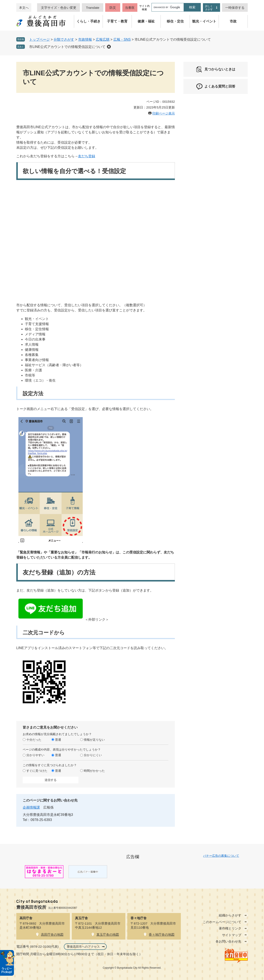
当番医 (130, 8)
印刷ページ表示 (164, 113)
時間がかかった (94, 771)
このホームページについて (222, 922)
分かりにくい (93, 755)
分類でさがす (64, 39)
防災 (113, 8)
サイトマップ (232, 935)
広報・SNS (122, 39)
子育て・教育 (117, 21)
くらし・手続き (88, 21)
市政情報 (85, 39)
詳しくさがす (209, 8)
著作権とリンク (230, 928)
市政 (233, 21)
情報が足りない (94, 740)
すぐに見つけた (37, 771)
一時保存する (235, 8)
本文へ (24, 8)
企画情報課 (31, 807)
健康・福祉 (146, 21)
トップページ (39, 39)
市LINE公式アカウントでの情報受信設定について (67, 47)
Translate (93, 8)
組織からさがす (230, 915)
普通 (58, 740)
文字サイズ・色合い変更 (59, 8)
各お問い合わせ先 (228, 941)
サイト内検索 (144, 8)
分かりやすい (35, 755)
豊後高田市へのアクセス (83, 947)
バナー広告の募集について (221, 856)
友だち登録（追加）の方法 (59, 572)
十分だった (34, 740)
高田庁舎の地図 (52, 935)
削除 (109, 47)
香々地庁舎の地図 (162, 935)
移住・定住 (175, 21)
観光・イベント (204, 21)
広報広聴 (103, 39)
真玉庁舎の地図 (108, 935)
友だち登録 (87, 156)
